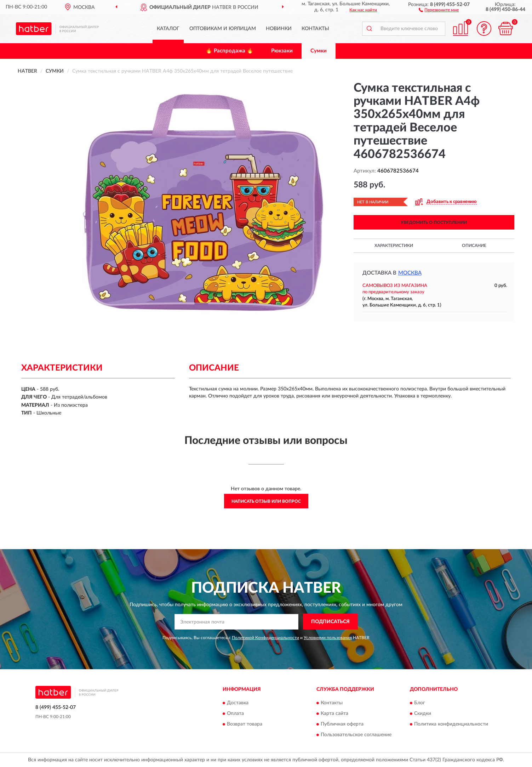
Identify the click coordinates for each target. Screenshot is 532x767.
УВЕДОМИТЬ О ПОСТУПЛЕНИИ (434, 222)
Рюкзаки (282, 51)
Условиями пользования (328, 638)
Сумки (319, 51)
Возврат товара (245, 724)
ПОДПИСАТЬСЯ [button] (330, 622)
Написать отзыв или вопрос (266, 501)
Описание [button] (474, 246)
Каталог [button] (168, 29)
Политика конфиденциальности (451, 724)
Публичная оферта (342, 724)
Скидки (423, 714)
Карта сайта (334, 714)
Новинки (279, 29)
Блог (420, 703)
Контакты (315, 29)
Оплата (235, 714)
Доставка (238, 703)
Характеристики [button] (394, 246)
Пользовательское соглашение (356, 735)
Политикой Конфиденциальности (265, 638)
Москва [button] (410, 273)
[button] (439, 10)
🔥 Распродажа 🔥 (230, 51)
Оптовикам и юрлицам (223, 29)
